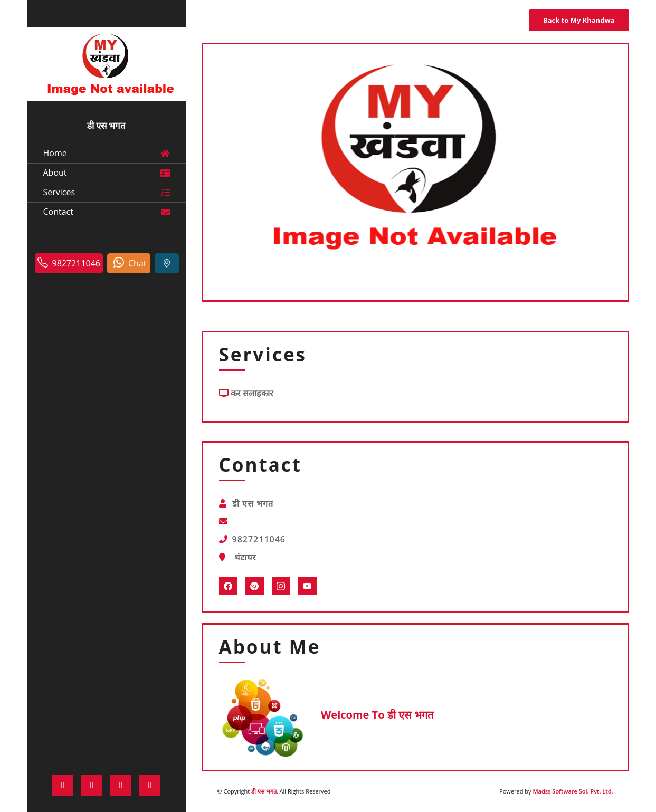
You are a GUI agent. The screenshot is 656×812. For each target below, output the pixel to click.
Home (107, 153)
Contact (107, 211)
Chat (130, 263)
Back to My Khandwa (579, 20)
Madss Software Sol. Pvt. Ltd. (573, 791)
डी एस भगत (264, 791)
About (107, 172)
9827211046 (69, 263)
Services (107, 192)
